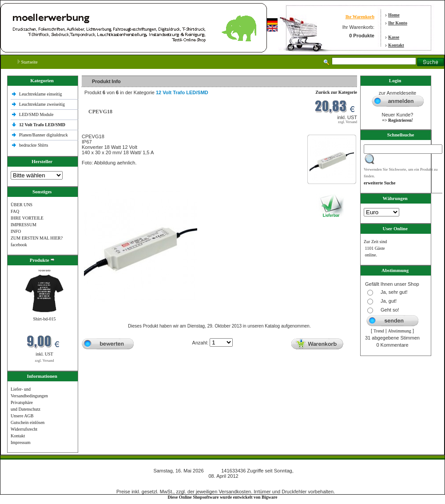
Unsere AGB (22, 416)
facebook (19, 245)
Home (394, 15)
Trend (379, 331)
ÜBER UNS (22, 205)
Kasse (394, 37)
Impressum (20, 442)
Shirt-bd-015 (44, 319)
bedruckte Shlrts (34, 145)
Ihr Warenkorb (360, 17)
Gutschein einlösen (28, 422)
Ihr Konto (398, 23)
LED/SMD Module (36, 114)
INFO (16, 231)
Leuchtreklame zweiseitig (43, 104)
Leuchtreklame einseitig (41, 94)
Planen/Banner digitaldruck (44, 135)
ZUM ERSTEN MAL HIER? (37, 238)
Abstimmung (400, 331)
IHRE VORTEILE (27, 218)
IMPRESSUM (24, 225)
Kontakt (396, 45)
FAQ (15, 211)
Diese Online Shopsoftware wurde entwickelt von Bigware (223, 497)
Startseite (28, 62)
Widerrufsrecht (24, 429)
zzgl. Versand (45, 361)
